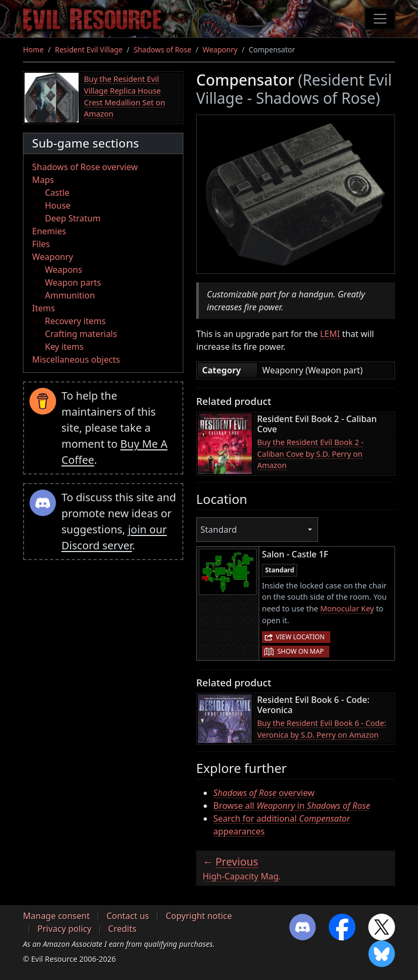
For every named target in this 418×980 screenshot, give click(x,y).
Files (41, 244)
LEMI (330, 334)
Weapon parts (73, 282)
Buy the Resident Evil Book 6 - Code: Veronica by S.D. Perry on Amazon (322, 729)
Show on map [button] (300, 651)
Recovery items (75, 321)
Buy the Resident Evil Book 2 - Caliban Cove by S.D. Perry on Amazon (310, 454)
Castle (57, 193)
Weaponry (220, 49)
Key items (64, 347)
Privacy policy (64, 929)
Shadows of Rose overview (85, 167)
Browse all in (292, 806)
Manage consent (56, 916)
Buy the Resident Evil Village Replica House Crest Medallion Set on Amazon (125, 96)
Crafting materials (81, 334)
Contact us (128, 916)
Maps (43, 180)
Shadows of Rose (162, 49)
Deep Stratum (73, 218)
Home (33, 49)
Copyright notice (199, 916)
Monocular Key (347, 608)
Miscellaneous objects (76, 359)
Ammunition (70, 295)
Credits (122, 929)
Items (44, 308)
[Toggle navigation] (380, 19)
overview (264, 793)
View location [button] (300, 637)
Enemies (49, 231)
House (58, 205)
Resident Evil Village (89, 49)
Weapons (64, 270)
